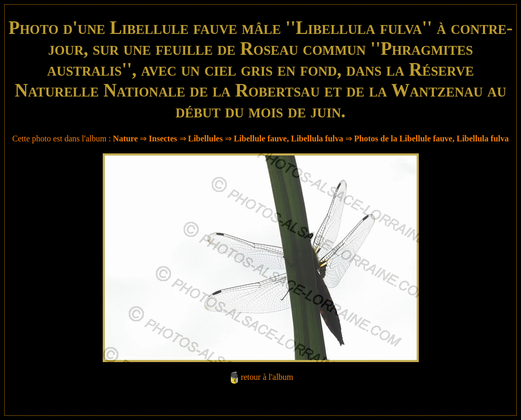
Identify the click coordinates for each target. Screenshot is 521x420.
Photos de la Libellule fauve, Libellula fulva (431, 139)
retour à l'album (267, 377)
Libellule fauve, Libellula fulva (288, 139)
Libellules (206, 139)
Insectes (163, 139)
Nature (126, 139)
